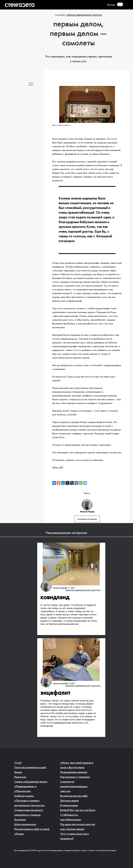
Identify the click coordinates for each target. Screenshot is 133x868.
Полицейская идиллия (74, 772)
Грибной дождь (24, 796)
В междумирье (69, 806)
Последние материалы (87, 519)
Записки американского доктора (84, 15)
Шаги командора (25, 824)
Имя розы (20, 777)
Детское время (69, 801)
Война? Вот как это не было (78, 810)
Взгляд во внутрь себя (74, 796)
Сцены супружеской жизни (31, 782)
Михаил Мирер (60, 588)
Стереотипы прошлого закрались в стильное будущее (29, 815)
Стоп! (18, 763)
